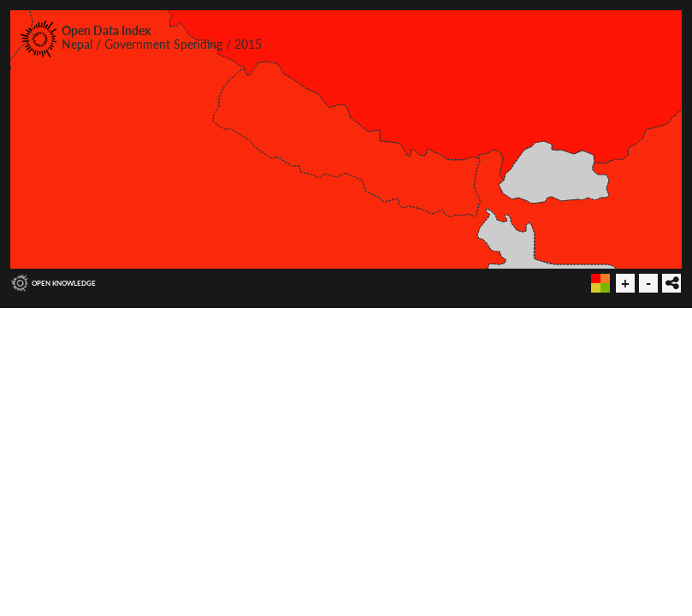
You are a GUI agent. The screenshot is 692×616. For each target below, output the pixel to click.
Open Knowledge (64, 283)
